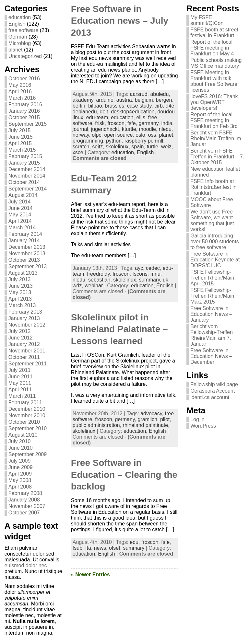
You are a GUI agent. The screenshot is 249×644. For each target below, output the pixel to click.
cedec (153, 268)
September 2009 (28, 454)
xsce (78, 152)
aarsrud (138, 94)
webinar (94, 286)
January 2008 (24, 500)
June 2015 (21, 137)
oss (152, 135)
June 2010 (21, 448)
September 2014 (28, 189)
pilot (165, 419)
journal (80, 129)
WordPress (203, 426)
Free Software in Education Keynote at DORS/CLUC (215, 260)
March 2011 (22, 396)
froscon (116, 123)
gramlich (148, 419)
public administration (96, 425)
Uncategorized (25, 56)
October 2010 (24, 422)
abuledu (159, 94)
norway (81, 135)
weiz (166, 147)
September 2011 (28, 364)
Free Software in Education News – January (211, 314)
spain (137, 147)
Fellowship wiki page (214, 384)
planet (16, 50)
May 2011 (20, 383)
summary (149, 280)
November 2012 (27, 325)
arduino (105, 100)
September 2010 (28, 428)
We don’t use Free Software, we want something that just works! (212, 220)
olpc (96, 135)
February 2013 (25, 312)
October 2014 (24, 182)
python (114, 141)
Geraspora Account (213, 391)
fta (88, 548)
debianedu (85, 112)
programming (88, 141)
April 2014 (20, 221)
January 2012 (24, 344)
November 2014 (27, 176)
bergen (164, 100)
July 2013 (20, 279)
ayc (139, 268)
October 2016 (24, 79)
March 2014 (22, 228)
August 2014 (23, 195)
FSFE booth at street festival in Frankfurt (214, 33)
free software (23, 30)
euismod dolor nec (26, 565)
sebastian (99, 280)
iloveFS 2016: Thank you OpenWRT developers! (214, 102)
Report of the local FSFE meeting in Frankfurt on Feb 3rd (214, 120)
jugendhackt (105, 129)
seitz (97, 147)
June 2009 (21, 467)
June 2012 (21, 338)
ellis (141, 117)
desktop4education (133, 112)
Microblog (20, 43)
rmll (159, 141)
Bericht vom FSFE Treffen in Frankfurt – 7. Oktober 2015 (217, 157)
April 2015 (20, 143)
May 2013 (20, 292)
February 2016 (25, 104)
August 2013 (23, 273)
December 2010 (27, 409)
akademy (83, 100)
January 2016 (24, 111)
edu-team (97, 117)
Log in (197, 419)
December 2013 (27, 247)
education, (124, 152)
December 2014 (27, 169)
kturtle (129, 129)
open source (118, 135)
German (18, 37)
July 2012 (20, 331)
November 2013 (27, 253)
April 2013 (20, 299)
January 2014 (24, 241)
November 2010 (27, 415)
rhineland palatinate (146, 425)
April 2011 (20, 390)
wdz (77, 286)
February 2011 (25, 402)
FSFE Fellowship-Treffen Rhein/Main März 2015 (212, 296)
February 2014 (25, 234)
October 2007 (24, 513)
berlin (79, 106)
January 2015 (24, 163)
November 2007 (27, 506)
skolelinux (117, 147)
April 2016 (20, 92)
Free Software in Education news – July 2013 (120, 21)
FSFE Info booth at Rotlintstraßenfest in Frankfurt (213, 187)
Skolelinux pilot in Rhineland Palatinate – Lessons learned (119, 329)
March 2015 (22, 150)
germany (148, 123)
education (20, 17)
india (167, 123)
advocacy (151, 414)
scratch (81, 147)
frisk (100, 123)
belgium (144, 100)
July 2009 (20, 461)
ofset (115, 548)
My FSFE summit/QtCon (207, 20)
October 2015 (24, 117)
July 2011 (20, 370)
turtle (152, 147)
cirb (159, 106)
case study (139, 106)
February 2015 (25, 156)
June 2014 (21, 208)
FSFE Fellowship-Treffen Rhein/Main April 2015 (212, 278)
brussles (114, 106)
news (100, 548)
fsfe (132, 123)
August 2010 (23, 435)
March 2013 (22, 305)
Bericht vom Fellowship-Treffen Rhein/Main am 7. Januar (212, 335)
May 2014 (20, 215)
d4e (170, 106)
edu (134, 542)
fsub (77, 548)
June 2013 (21, 286)
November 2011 (27, 351)
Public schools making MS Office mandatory (216, 63)
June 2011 (21, 377)
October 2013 (24, 260)
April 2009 (20, 474)
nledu (165, 129)
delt (104, 112)
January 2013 (24, 318)
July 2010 (20, 441)
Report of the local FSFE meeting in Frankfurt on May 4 (212, 48)
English (17, 24)
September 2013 (28, 266)
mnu (155, 274)
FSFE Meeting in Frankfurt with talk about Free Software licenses (214, 81)
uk (166, 280)
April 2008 (20, 487)
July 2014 (20, 202)
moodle (147, 129)
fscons (140, 274)
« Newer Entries (90, 575)
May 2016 (20, 85)
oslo (140, 135)
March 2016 (22, 98)
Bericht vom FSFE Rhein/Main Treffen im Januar (216, 138)
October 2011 (24, 357)
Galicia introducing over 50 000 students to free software (214, 241)
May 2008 (20, 480)
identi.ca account (210, 397)
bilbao (95, 106)
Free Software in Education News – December (211, 356)
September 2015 (28, 124)
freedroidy (98, 274)
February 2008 (25, 493)
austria (124, 100)
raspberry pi (138, 141)
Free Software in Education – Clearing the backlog (124, 475)
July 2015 (20, 130)
